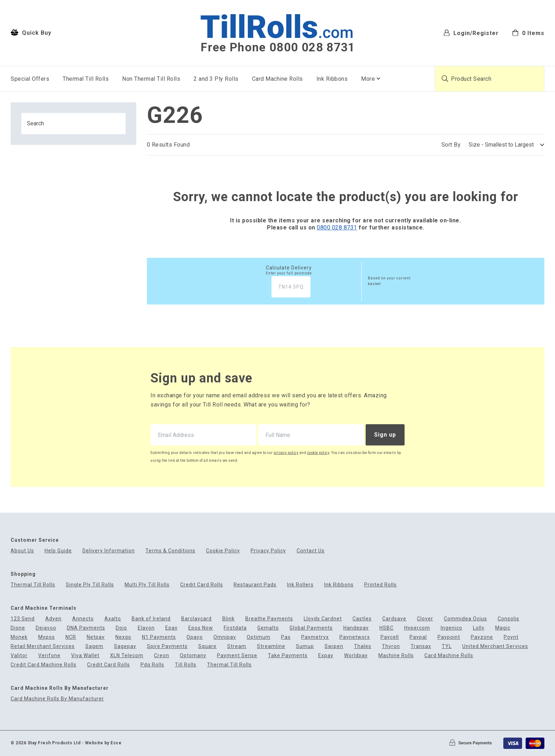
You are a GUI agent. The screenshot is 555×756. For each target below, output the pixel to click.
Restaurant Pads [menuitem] (255, 585)
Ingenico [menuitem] (451, 628)
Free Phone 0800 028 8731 (278, 47)
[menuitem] (528, 32)
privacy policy (286, 453)
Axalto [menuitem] (113, 619)
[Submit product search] (445, 79)
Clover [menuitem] (425, 619)
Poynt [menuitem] (511, 637)
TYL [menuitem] (447, 646)
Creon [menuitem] (162, 656)
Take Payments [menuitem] (288, 656)
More (368, 79)
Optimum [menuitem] (259, 637)
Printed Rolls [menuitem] (381, 585)
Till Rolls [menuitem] (186, 665)
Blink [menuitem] (228, 619)
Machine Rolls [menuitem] (396, 656)
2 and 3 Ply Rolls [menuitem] (216, 79)
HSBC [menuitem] (387, 628)
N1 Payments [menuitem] (159, 637)
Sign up (385, 435)
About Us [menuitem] (22, 551)
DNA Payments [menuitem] (86, 628)
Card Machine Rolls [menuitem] (277, 79)
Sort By (451, 145)
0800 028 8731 (337, 228)
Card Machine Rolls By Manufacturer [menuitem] (57, 699)
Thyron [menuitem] (391, 646)
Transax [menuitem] (421, 646)
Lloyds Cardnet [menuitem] (323, 619)
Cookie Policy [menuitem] (223, 551)
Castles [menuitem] (362, 619)
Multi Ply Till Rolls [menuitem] (147, 585)
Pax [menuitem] (286, 637)
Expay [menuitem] (326, 656)
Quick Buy (31, 33)
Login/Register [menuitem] (471, 33)
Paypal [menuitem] (418, 637)
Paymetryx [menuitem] (315, 637)
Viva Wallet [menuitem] (85, 656)
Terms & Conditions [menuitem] (170, 551)
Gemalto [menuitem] (268, 628)
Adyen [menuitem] (53, 619)
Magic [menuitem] (503, 628)
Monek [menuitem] (19, 637)
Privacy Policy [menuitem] (268, 551)
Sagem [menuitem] (94, 646)
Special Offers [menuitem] (30, 79)
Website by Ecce (103, 743)
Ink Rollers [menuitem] (300, 585)
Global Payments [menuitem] (311, 628)
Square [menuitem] (207, 646)
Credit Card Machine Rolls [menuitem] (44, 665)
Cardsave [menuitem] (394, 619)
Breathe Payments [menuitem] (269, 619)
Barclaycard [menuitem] (196, 619)
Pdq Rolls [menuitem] (152, 665)
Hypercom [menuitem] (417, 628)
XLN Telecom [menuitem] (127, 656)
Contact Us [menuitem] (311, 551)
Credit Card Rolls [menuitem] (202, 585)
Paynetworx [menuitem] (355, 637)
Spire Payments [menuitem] (167, 646)
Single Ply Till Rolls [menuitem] (90, 585)
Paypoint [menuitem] (449, 637)
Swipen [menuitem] (334, 646)
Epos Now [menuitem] (201, 628)
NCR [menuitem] (71, 637)
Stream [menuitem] (237, 646)
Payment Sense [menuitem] (237, 656)
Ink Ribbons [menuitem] (332, 79)
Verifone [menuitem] (49, 656)
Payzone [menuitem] (482, 637)
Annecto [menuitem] (83, 619)
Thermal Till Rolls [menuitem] (86, 79)
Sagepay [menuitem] (125, 646)
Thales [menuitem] (363, 646)
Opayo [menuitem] (195, 637)
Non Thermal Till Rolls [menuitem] (151, 79)
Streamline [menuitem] (271, 646)
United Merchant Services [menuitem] (495, 646)
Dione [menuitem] (18, 628)
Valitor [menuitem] (19, 656)
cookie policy (318, 453)
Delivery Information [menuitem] (109, 551)
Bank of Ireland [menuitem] (151, 619)
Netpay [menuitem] (96, 637)
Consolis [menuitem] (508, 619)
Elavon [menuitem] (146, 628)
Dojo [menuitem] (121, 628)
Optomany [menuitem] (193, 656)
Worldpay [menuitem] (356, 656)
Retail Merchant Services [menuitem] (43, 646)
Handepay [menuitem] (356, 628)
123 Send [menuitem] (23, 619)
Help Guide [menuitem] (58, 551)
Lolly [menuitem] (479, 628)
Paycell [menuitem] (390, 637)
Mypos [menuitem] (47, 637)
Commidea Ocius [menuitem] (465, 619)
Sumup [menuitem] (305, 646)
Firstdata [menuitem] (235, 628)
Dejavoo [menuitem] (46, 628)
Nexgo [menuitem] (123, 637)
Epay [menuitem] (171, 628)
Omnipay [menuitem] (225, 637)
